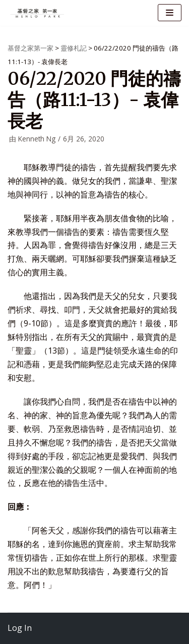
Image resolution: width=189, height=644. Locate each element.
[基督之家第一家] (38, 13)
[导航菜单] (170, 13)
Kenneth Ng (37, 139)
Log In (20, 628)
